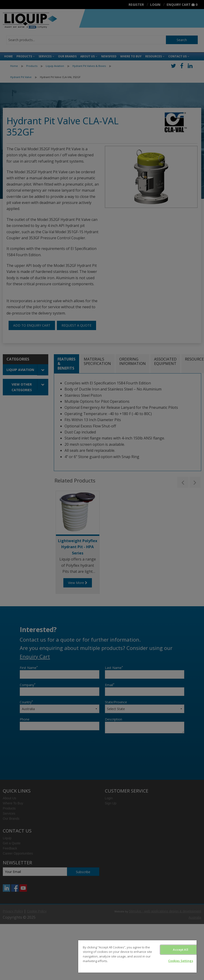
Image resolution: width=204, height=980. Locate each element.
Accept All (180, 950)
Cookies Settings (181, 961)
